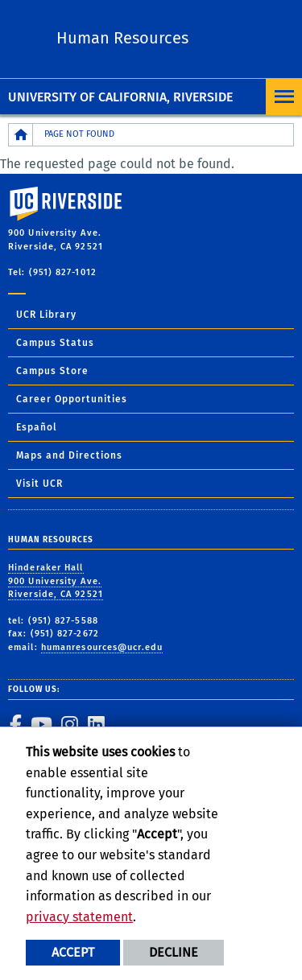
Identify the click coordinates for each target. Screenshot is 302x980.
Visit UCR (39, 484)
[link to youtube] (41, 724)
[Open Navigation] (284, 97)
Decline (174, 952)
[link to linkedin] (96, 724)
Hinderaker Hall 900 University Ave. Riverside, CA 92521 (56, 581)
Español (37, 427)
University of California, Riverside (120, 97)
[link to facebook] (15, 724)
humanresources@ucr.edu (102, 647)
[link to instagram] (69, 724)
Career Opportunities (72, 399)
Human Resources (122, 38)
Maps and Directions (69, 455)
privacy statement (79, 917)
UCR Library (46, 315)
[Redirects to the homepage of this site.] (21, 135)
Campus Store (52, 371)
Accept (73, 952)
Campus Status (55, 343)
